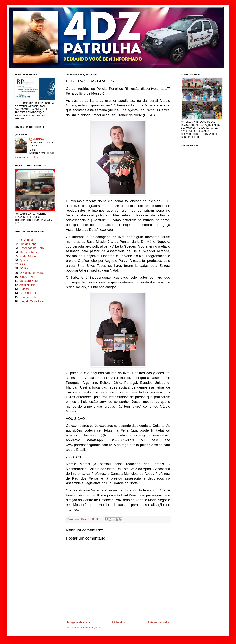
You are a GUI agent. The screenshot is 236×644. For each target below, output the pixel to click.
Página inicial (119, 622)
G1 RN (24, 268)
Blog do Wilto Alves (32, 301)
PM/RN (24, 289)
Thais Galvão (28, 252)
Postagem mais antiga (158, 622)
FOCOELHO (28, 293)
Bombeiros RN (29, 297)
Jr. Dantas (83, 519)
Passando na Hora (32, 248)
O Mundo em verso (32, 273)
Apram (24, 260)
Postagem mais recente (78, 622)
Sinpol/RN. (27, 277)
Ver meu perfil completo (26, 157)
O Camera (26, 240)
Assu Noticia (28, 285)
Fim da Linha (28, 244)
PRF (23, 264)
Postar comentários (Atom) (88, 628)
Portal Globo (28, 256)
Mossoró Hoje (29, 281)
